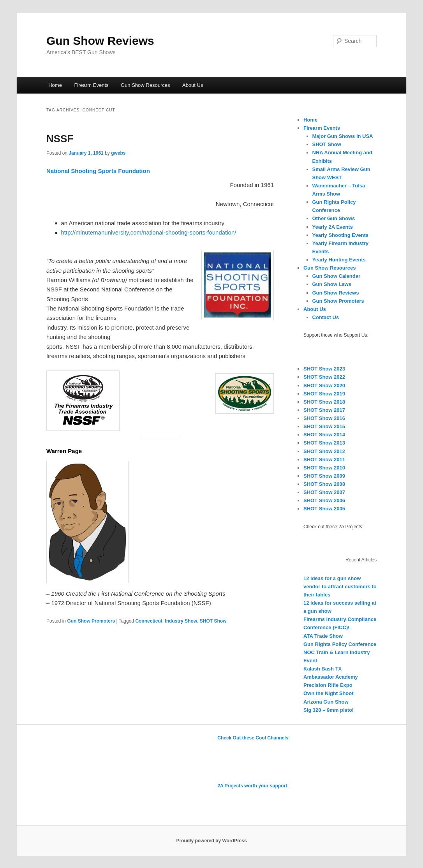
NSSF (60, 139)
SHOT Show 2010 (324, 468)
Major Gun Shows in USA (343, 136)
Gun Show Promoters (91, 621)
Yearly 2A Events (333, 227)
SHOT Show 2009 (324, 476)
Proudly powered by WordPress (211, 841)
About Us (193, 85)
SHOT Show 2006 (324, 500)
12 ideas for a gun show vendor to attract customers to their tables (340, 587)
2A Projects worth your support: (253, 786)
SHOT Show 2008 (324, 484)
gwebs (118, 153)
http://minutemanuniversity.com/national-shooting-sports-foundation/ (149, 232)
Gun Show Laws (332, 284)
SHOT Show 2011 (324, 460)
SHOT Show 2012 (324, 451)
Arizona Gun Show (326, 702)
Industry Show (181, 621)
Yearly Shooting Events (341, 235)
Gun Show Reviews (100, 41)
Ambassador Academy (331, 677)
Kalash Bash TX (323, 669)
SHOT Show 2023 (324, 369)
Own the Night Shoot (329, 693)
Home (55, 85)
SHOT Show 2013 (324, 443)
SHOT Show (213, 621)
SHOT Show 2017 (324, 410)
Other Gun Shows (334, 218)
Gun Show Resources (145, 85)
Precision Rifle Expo (328, 685)
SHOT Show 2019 (324, 394)
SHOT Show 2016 (324, 418)
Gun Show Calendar (337, 276)
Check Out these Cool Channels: (254, 738)
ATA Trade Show (323, 636)
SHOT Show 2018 (324, 402)
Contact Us (326, 317)
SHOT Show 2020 (324, 385)
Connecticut (149, 621)
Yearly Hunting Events (339, 260)
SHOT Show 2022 (324, 377)
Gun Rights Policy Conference (340, 644)
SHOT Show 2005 (324, 509)
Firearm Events (91, 85)
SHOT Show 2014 (324, 435)
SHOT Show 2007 (324, 492)
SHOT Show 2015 (324, 426)
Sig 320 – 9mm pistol (329, 710)
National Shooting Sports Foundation (98, 171)
